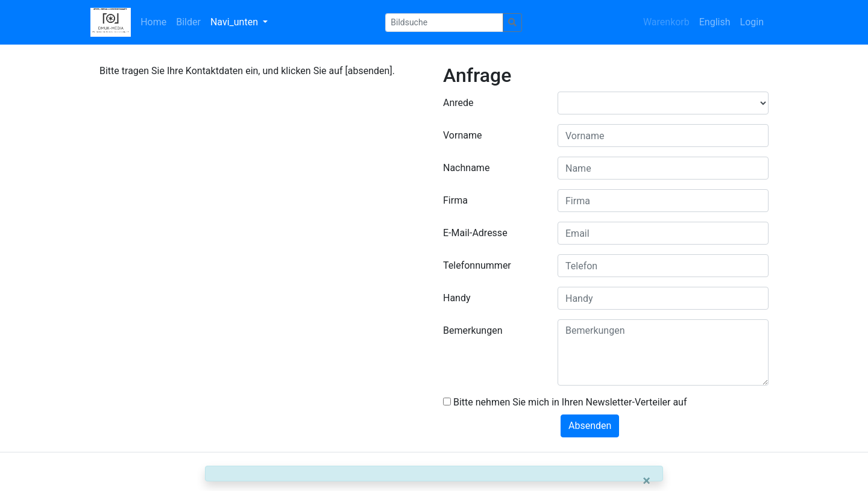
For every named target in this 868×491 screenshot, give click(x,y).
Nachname (466, 168)
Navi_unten (235, 22)
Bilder (188, 22)
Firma (455, 200)
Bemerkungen (473, 330)
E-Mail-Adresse (475, 233)
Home (153, 22)
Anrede (458, 103)
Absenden (590, 426)
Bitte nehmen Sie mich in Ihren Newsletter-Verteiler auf (565, 402)
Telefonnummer (477, 265)
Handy (457, 298)
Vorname (462, 135)
